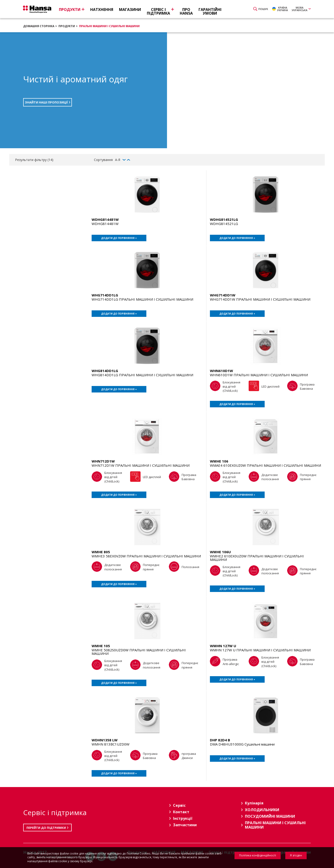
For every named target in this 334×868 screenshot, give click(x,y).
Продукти (67, 26)
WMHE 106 (219, 461)
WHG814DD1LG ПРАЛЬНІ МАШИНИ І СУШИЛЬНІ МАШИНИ (142, 375)
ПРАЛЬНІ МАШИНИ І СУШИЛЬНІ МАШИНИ (109, 26)
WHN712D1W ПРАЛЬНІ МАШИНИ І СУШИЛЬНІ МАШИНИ (141, 465)
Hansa (38, 10)
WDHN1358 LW (105, 740)
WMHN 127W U (223, 646)
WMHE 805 (101, 552)
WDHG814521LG (224, 219)
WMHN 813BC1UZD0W (111, 744)
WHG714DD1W (223, 295)
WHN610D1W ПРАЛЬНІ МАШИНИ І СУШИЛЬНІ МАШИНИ (259, 375)
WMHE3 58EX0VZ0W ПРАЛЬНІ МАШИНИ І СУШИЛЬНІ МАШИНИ (146, 556)
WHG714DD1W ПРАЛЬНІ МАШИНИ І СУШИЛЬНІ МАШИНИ (260, 299)
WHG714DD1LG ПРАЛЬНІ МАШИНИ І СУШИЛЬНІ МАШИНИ (142, 299)
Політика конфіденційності (258, 855)
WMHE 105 (101, 646)
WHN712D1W (103, 461)
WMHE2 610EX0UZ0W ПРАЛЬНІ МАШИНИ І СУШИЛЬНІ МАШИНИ (257, 558)
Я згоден (296, 855)
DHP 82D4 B (220, 740)
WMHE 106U (220, 552)
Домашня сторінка (39, 26)
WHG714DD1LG (105, 295)
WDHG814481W (105, 219)
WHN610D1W (222, 371)
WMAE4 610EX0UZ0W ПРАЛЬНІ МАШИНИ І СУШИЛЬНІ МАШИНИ (265, 465)
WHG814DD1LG (105, 371)
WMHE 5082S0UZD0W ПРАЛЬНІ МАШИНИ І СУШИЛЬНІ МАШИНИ (139, 652)
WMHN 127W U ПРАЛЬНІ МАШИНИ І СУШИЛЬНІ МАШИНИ (260, 650)
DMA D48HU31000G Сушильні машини (242, 744)
